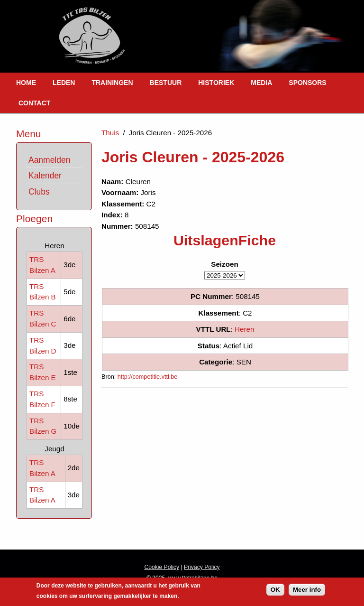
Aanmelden (49, 160)
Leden (64, 83)
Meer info (307, 592)
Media (261, 83)
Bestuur (166, 83)
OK (275, 592)
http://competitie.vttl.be (148, 377)
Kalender (45, 176)
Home (26, 83)
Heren (244, 329)
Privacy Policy (202, 567)
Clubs (39, 192)
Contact (34, 103)
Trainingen (112, 83)
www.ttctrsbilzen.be (193, 578)
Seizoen (224, 264)
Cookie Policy (162, 567)
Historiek (216, 83)
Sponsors (307, 83)
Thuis (110, 133)
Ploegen (34, 219)
